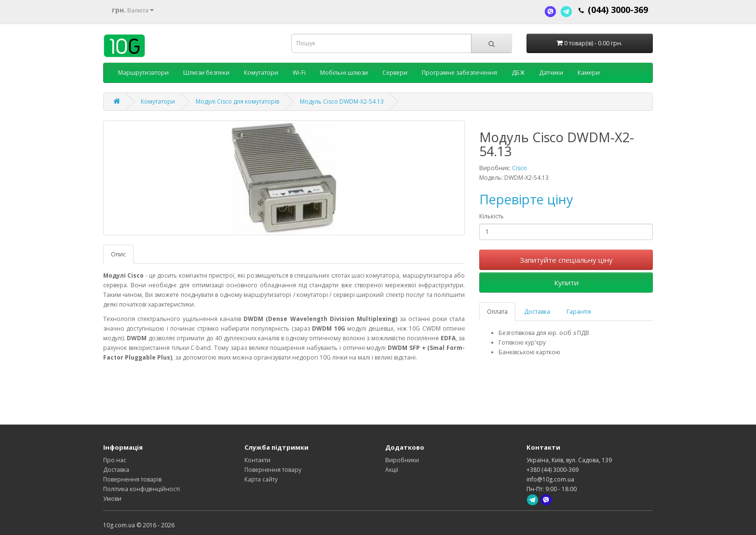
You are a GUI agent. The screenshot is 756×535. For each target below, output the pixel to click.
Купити (566, 282)
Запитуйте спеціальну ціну (566, 260)
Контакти (257, 460)
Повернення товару (273, 470)
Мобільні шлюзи (344, 73)
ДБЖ (518, 73)
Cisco (520, 168)
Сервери (395, 73)
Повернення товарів (132, 479)
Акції (392, 470)
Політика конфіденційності (142, 489)
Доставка (537, 312)
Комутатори (261, 73)
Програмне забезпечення (459, 73)
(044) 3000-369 (618, 10)
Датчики (551, 73)
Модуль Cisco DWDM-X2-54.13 (342, 101)
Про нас (115, 460)
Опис (118, 254)
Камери (589, 73)
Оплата (497, 312)
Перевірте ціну (526, 199)
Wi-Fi (299, 73)
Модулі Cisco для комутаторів (237, 101)
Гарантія (579, 312)
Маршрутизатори (143, 73)
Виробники (402, 460)
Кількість (492, 216)
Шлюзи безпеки (206, 73)
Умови (112, 499)
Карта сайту (261, 479)
